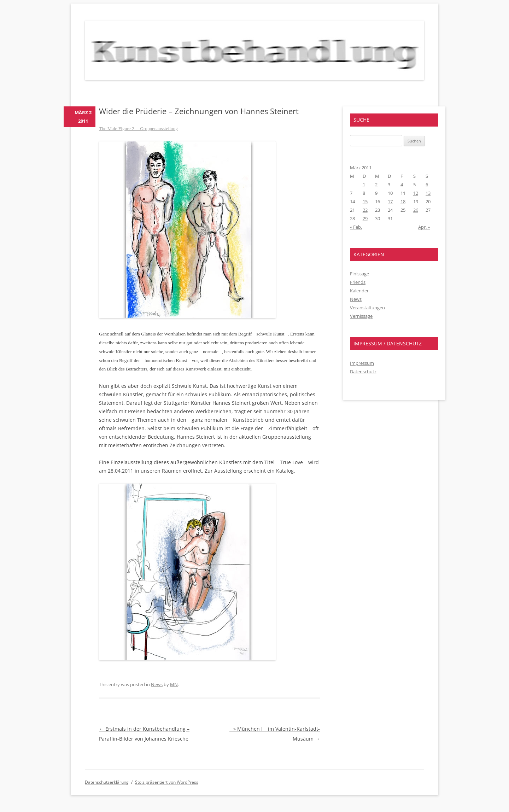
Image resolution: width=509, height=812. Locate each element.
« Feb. (356, 227)
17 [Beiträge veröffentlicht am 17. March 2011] (390, 201)
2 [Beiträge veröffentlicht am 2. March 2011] (376, 185)
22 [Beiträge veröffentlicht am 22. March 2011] (365, 210)
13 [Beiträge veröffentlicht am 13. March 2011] (428, 193)
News (157, 684)
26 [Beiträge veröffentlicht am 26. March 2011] (416, 210)
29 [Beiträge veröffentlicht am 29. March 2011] (365, 218)
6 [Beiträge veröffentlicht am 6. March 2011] (427, 185)
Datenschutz (363, 372)
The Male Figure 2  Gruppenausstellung (138, 128)
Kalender (359, 291)
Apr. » (424, 227)
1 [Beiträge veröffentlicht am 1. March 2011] (364, 185)
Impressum (362, 363)
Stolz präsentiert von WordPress (167, 782)
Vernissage (361, 316)
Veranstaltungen (367, 308)
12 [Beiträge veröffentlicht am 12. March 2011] (416, 193)
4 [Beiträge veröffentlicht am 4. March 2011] (402, 185)
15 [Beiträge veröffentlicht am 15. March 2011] (365, 201)
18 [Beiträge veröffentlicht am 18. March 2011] (403, 201)
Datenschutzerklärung (107, 782)
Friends (358, 282)
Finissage (359, 274)
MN (174, 684)
